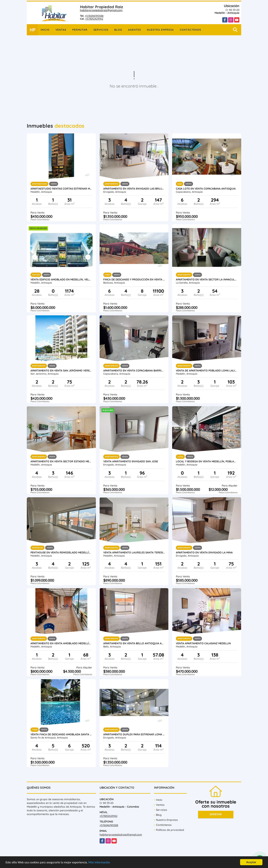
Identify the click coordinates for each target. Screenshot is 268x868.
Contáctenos (190, 30)
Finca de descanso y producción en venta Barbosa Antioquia (134, 279)
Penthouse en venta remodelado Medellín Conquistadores (61, 552)
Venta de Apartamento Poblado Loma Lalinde (207, 371)
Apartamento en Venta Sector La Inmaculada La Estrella (207, 279)
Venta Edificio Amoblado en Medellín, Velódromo (61, 279)
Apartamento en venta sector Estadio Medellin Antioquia (61, 461)
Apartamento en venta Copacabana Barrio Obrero (134, 371)
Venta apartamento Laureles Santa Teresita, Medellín (134, 552)
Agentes (134, 30)
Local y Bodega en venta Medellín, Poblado (207, 461)
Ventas (61, 30)
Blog (118, 30)
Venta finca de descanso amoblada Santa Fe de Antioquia (61, 734)
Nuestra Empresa (160, 30)
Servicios (101, 30)
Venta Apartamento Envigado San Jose (131, 461)
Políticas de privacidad (170, 830)
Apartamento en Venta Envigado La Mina (204, 552)
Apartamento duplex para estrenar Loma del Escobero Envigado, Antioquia (134, 734)
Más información (99, 863)
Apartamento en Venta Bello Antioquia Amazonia (134, 643)
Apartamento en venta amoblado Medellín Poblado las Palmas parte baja (61, 643)
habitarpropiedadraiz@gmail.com (101, 10)
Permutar (80, 30)
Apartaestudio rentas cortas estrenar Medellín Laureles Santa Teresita (61, 189)
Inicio (45, 30)
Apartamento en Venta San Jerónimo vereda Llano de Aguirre (61, 371)
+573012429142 (94, 19)
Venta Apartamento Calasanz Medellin (203, 643)
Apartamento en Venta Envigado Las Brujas (134, 189)
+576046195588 (94, 16)
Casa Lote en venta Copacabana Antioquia (206, 189)
